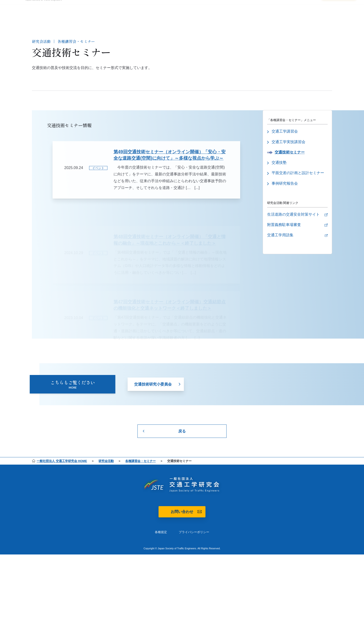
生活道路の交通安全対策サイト (293, 215)
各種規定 (161, 532)
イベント (98, 175)
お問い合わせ (182, 512)
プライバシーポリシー (194, 532)
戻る (182, 431)
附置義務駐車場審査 (284, 226)
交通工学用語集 (280, 236)
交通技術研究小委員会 (153, 387)
